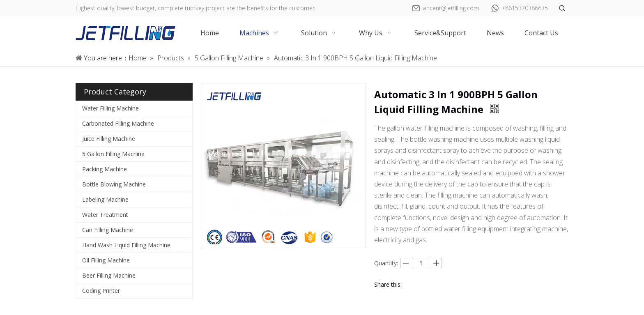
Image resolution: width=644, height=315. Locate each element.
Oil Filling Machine (106, 260)
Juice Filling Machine (109, 139)
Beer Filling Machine (109, 275)
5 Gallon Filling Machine (113, 154)
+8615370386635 (525, 8)
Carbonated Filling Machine (118, 123)
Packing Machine (105, 169)
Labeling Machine (105, 199)
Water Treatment (105, 215)
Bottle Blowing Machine (114, 184)
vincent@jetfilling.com (451, 8)
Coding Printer (101, 291)
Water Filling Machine (110, 108)
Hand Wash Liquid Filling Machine (126, 245)
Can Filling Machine (108, 230)
